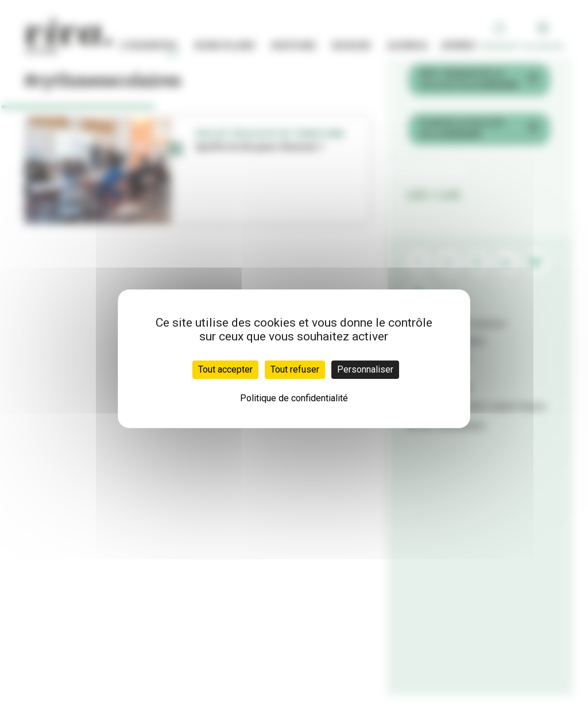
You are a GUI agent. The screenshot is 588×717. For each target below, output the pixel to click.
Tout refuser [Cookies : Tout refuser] (295, 369)
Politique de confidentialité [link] (294, 398)
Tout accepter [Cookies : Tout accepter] (225, 369)
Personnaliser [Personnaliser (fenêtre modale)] (365, 369)
